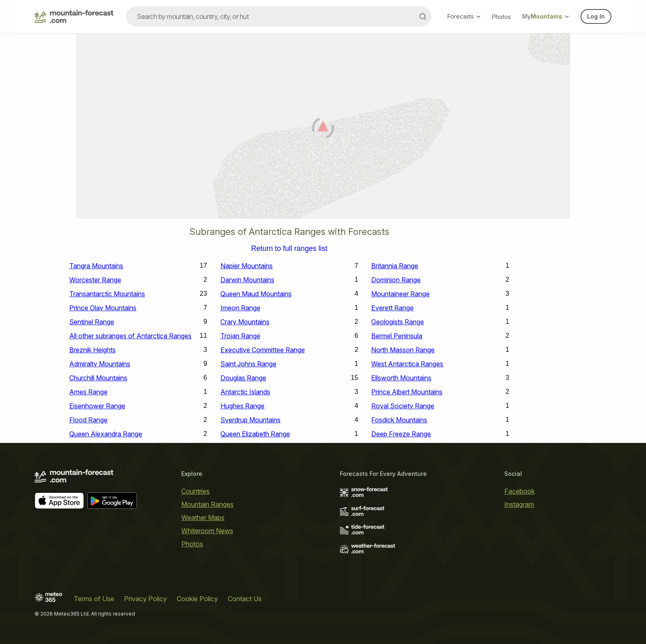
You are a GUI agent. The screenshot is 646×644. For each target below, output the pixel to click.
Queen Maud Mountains (256, 294)
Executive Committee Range (263, 350)
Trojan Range (240, 336)
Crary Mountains (245, 322)
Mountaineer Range (400, 294)
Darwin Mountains (247, 280)
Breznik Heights (92, 350)
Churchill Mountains (98, 378)
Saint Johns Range (248, 364)
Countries (195, 491)
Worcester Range (95, 280)
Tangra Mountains (96, 266)
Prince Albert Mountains (407, 392)
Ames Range (88, 392)
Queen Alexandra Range (106, 434)
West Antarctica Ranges (407, 364)
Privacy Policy (145, 599)
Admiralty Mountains (100, 364)
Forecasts (464, 16)
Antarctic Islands (245, 392)
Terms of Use (94, 599)
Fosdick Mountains (399, 420)
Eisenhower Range (97, 406)
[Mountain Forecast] (74, 16)
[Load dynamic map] (323, 129)
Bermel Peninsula (397, 336)
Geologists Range (398, 322)
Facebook (520, 491)
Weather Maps (203, 518)
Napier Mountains (247, 266)
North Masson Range (403, 350)
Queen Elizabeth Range (255, 434)
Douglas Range (243, 378)
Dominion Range (396, 280)
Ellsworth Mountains (401, 378)
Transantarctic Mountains (107, 294)
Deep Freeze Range (401, 434)
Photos (501, 17)
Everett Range (392, 308)
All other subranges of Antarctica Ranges (130, 336)
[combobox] (279, 16)
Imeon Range (240, 308)
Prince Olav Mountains (103, 308)
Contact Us (245, 599)
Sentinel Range (92, 322)
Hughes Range (242, 406)
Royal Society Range (403, 406)
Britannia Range (395, 266)
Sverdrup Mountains (250, 420)
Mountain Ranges (207, 504)
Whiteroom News (207, 531)
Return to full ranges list (289, 249)
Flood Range (88, 420)
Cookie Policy (197, 599)
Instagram (519, 504)
